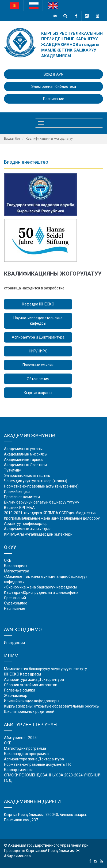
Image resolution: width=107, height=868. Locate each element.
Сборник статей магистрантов (31, 685)
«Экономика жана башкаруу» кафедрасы (40, 587)
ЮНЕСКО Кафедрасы (22, 674)
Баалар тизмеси (18, 770)
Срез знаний (15, 598)
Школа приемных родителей (29, 712)
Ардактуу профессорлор (26, 524)
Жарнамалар (16, 696)
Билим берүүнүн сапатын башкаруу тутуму (42, 502)
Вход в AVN (53, 74)
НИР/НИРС (38, 351)
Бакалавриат (16, 566)
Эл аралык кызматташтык (27, 476)
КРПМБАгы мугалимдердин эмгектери (38, 534)
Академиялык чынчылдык (27, 529)
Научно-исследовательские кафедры (38, 321)
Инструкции (14, 643)
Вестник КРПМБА (19, 508)
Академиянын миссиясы (26, 454)
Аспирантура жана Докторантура (34, 680)
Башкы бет (12, 139)
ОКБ (8, 560)
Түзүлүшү (12, 470)
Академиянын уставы (23, 449)
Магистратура (17, 571)
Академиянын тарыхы (24, 459)
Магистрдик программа (25, 748)
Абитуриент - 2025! (21, 738)
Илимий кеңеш (17, 492)
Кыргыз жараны (38, 393)
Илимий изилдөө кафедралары (32, 701)
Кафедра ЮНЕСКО (38, 304)
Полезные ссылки (38, 365)
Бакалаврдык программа (26, 754)
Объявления (38, 379)
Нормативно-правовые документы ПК (38, 764)
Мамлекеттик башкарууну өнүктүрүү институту (45, 669)
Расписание (54, 99)
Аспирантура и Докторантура (38, 337)
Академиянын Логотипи (25, 465)
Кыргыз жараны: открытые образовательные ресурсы (52, 706)
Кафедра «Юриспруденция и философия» (41, 592)
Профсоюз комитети (22, 497)
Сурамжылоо (16, 603)
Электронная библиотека (53, 87)
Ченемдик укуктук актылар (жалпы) (36, 481)
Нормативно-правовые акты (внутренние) (41, 486)
